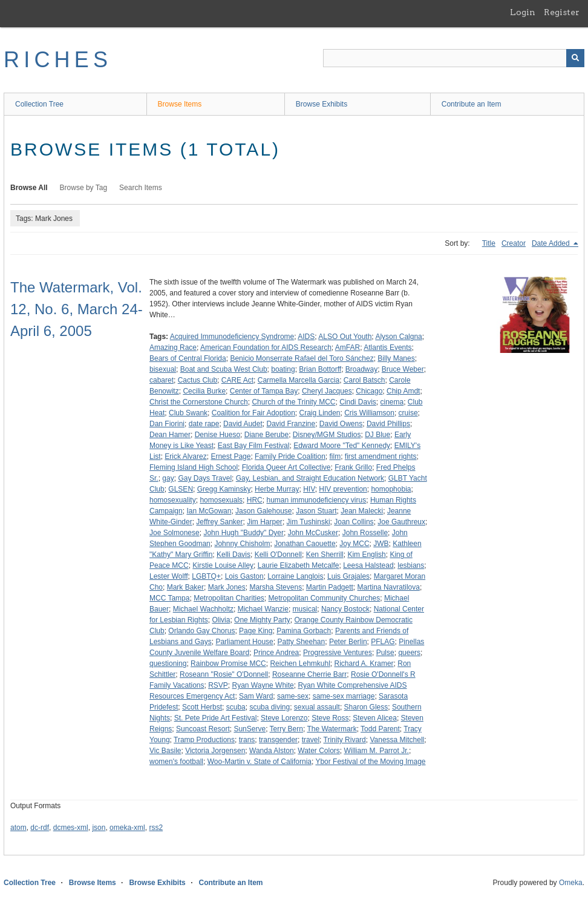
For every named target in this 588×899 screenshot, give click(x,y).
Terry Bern (286, 729)
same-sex (293, 696)
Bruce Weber (403, 369)
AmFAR (348, 347)
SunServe (250, 729)
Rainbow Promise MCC (228, 664)
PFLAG (383, 642)
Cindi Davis (358, 402)
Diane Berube (266, 435)
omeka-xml (127, 828)
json (99, 828)
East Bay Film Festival (254, 446)
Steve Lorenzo (284, 718)
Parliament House (244, 642)
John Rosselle (365, 533)
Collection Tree (39, 104)
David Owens (341, 424)
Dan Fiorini (167, 424)
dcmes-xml (71, 828)
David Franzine (291, 424)
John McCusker (313, 533)
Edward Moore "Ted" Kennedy (342, 446)
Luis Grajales (348, 576)
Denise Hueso (217, 435)
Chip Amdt (403, 391)
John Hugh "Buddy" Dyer (243, 533)
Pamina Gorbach (304, 631)
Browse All (29, 188)
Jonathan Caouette (305, 544)
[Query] (454, 58)
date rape (204, 424)
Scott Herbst (202, 707)
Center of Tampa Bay (264, 391)
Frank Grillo (353, 467)
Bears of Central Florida (188, 358)
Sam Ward (256, 696)
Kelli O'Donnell (278, 555)
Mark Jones (227, 587)
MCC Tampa (169, 598)
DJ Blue (377, 435)
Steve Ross (330, 718)
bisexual (163, 369)
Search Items (141, 188)
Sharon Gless (366, 707)
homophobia (391, 489)
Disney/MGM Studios (327, 435)
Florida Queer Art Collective (286, 467)
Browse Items (180, 104)
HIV (309, 489)
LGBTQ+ (206, 576)
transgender (278, 740)
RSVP (218, 685)
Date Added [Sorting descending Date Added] (552, 243)
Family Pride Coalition (290, 456)
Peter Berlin (348, 642)
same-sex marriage (344, 696)
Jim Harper (265, 522)
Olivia (221, 620)
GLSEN (181, 489)
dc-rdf (40, 828)
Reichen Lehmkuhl (300, 664)
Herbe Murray (277, 489)
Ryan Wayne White (263, 685)
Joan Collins (354, 522)
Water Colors (319, 751)
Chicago (369, 391)
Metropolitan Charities (229, 598)
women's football (176, 762)
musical (305, 609)
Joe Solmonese (175, 533)
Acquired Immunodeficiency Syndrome (232, 337)
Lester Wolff (169, 576)
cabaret (162, 380)
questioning (168, 664)
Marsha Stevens (276, 587)
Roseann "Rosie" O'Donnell (224, 674)
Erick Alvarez (185, 456)
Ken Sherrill (325, 555)
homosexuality (173, 500)
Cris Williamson (369, 413)
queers (409, 653)
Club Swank (188, 413)
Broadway (361, 369)
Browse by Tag (84, 188)
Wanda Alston (272, 751)
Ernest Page (230, 456)
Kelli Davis (234, 555)
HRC (255, 500)
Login (523, 12)
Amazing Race (173, 347)
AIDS (306, 337)
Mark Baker (185, 587)
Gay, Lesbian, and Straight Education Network (310, 478)
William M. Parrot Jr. (377, 751)
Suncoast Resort (203, 729)
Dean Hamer (170, 435)
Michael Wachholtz (203, 609)
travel (311, 740)
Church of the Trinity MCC (293, 402)
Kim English (366, 555)
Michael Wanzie (263, 609)
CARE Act (237, 380)
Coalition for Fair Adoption (253, 413)
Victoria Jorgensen (215, 751)
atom (18, 828)
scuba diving (269, 707)
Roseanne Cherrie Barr (309, 674)
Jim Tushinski (309, 522)
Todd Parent (380, 729)
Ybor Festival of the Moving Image (370, 762)
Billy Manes (396, 358)
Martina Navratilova (389, 587)
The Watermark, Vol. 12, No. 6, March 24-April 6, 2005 (77, 309)
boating (283, 369)
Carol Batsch (364, 380)
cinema (392, 402)
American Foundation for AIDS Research (266, 347)
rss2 (156, 828)
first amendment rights (381, 456)
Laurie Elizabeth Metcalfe (299, 565)
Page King (256, 631)
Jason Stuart (316, 511)
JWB (381, 544)
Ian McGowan (209, 511)
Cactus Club (198, 380)
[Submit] (575, 58)
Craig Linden (319, 413)
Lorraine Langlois (295, 576)
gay (168, 478)
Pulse (385, 653)
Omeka (571, 883)
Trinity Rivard (345, 740)
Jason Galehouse (263, 511)
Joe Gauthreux (401, 522)
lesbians (411, 565)
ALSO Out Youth (345, 337)
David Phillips (388, 424)
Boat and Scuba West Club (224, 369)
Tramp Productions (204, 740)
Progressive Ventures (338, 653)
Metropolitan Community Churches (325, 598)
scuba (236, 707)
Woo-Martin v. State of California (260, 762)
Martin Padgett (330, 587)
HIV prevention (343, 489)
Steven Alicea (375, 718)
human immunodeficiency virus (316, 500)
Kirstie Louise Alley (223, 565)
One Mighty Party (262, 620)
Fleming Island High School (194, 467)
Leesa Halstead (368, 565)
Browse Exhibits (322, 104)
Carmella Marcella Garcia (299, 380)
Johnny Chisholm (242, 544)
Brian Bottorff (320, 369)
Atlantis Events (387, 347)
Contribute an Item (472, 104)
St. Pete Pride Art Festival (216, 718)
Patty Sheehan (301, 642)
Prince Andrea (276, 653)
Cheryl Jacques (327, 391)
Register (562, 12)
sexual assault (317, 707)
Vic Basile (165, 751)
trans (247, 740)
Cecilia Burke (204, 391)
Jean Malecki (362, 511)
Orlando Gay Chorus (201, 631)
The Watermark (332, 729)
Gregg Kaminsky (224, 489)
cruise (408, 413)
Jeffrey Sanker (219, 522)
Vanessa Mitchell (397, 740)
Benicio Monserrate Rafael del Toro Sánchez (302, 358)
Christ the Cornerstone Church (199, 402)
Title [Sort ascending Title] (489, 243)
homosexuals (221, 500)
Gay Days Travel (205, 478)
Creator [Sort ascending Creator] (514, 243)
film (335, 456)
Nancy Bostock (345, 609)
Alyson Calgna (398, 337)
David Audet (243, 424)
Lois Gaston (244, 576)
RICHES (58, 60)
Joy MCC (354, 544)
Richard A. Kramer (364, 664)
